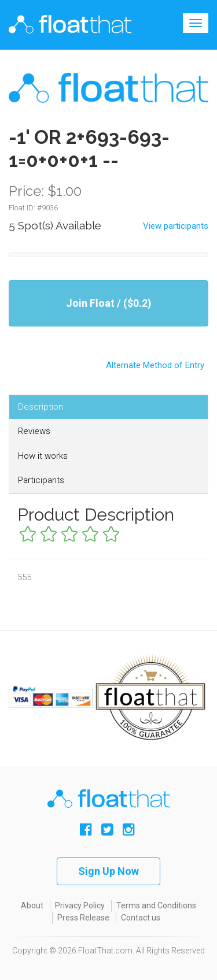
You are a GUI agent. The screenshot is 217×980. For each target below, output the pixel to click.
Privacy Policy (80, 905)
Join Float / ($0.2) (109, 303)
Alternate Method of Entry (108, 360)
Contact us (141, 918)
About (32, 905)
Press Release (83, 918)
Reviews (34, 431)
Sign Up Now (108, 871)
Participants (41, 480)
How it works (43, 456)
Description (41, 407)
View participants (176, 226)
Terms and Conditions (156, 905)
